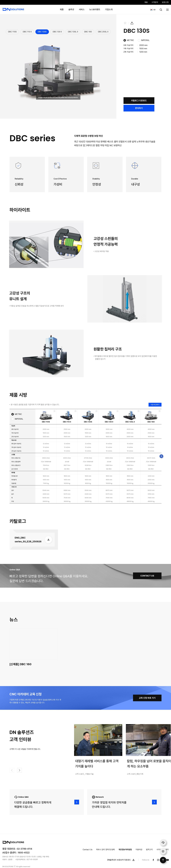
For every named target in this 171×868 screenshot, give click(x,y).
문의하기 (139, 108)
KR (152, 9)
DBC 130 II (57, 32)
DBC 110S (12, 32)
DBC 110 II (27, 32)
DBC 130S (42, 32)
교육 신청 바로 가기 (147, 698)
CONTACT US (147, 576)
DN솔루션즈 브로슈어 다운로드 (121, 860)
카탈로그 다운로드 (139, 101)
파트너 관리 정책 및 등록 (105, 850)
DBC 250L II (103, 32)
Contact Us (88, 850)
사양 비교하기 (155, 405)
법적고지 (149, 850)
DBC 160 (88, 32)
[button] (161, 456)
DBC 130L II (73, 32)
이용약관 (139, 850)
